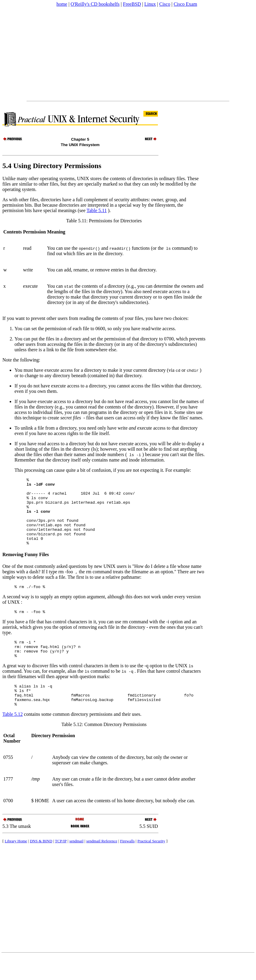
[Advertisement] (89, 54)
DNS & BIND (41, 864)
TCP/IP (61, 864)
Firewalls (127, 864)
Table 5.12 (13, 738)
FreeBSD (132, 4)
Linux (150, 4)
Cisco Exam (185, 4)
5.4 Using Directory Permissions (52, 166)
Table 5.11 (97, 210)
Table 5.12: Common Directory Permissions (104, 748)
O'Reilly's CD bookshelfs (95, 4)
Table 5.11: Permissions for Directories (104, 221)
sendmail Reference (102, 864)
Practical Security (151, 864)
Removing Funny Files (26, 568)
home (62, 4)
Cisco (165, 4)
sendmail (77, 864)
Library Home (16, 864)
